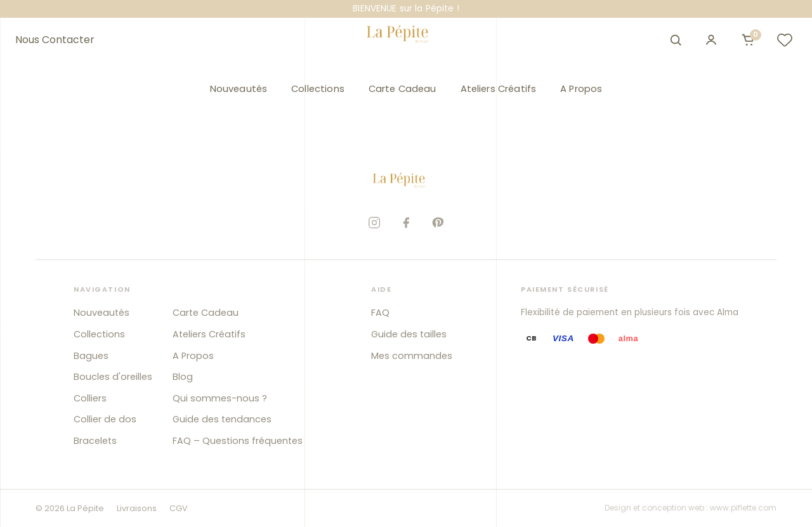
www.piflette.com (743, 508)
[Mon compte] (711, 40)
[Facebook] (406, 223)
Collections (318, 89)
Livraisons (137, 508)
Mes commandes (412, 356)
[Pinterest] (438, 223)
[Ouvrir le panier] (748, 40)
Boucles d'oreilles (113, 377)
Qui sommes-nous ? (220, 398)
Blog (183, 377)
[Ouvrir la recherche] (676, 40)
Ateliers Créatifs (499, 89)
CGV (179, 508)
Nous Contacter (55, 40)
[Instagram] (374, 223)
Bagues (91, 356)
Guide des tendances (222, 419)
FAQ (380, 313)
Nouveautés (239, 89)
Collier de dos (105, 419)
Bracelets (95, 441)
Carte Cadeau (403, 89)
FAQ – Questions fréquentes (238, 441)
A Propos (581, 89)
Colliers (90, 398)
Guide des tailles (409, 334)
